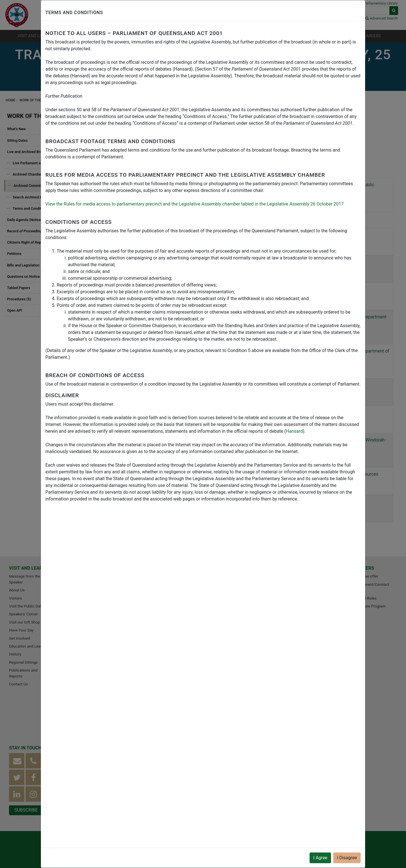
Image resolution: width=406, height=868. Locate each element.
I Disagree (347, 858)
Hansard (294, 431)
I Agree (320, 858)
